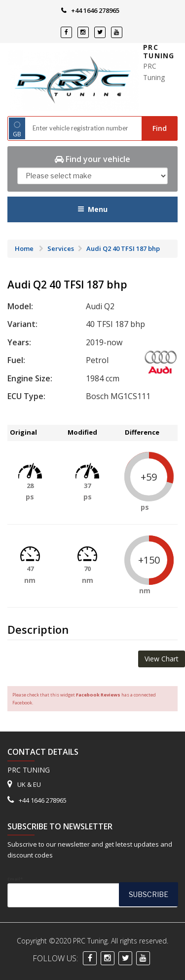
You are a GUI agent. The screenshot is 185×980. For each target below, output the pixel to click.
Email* (92, 892)
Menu (92, 209)
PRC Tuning (159, 52)
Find (160, 128)
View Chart (162, 659)
